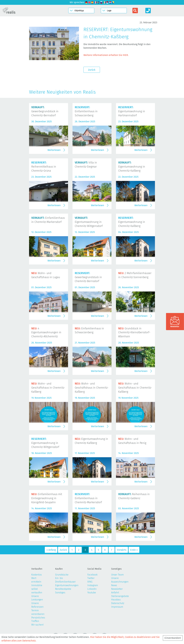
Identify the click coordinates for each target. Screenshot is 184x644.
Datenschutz (118, 603)
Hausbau (116, 600)
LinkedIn (92, 589)
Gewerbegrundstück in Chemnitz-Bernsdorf (45, 111)
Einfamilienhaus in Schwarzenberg (86, 111)
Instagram (93, 585)
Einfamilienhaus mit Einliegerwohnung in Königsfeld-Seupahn (47, 498)
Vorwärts (122, 550)
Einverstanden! (173, 638)
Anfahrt (115, 593)
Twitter (91, 578)
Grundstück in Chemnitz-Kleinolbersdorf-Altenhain (134, 333)
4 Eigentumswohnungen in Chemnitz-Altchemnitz (46, 333)
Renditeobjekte (63, 589)
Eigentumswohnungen (67, 585)
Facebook (92, 575)
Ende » (134, 550)
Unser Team (117, 575)
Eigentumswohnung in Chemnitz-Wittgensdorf (89, 222)
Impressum (117, 607)
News (114, 585)
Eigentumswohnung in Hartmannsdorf (132, 111)
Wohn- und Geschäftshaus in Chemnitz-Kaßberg (48, 388)
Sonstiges (60, 593)
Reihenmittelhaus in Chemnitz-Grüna (44, 167)
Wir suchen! (37, 625)
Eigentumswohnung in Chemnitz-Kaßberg (132, 167)
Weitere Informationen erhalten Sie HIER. (106, 55)
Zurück (92, 70)
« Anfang (51, 550)
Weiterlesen (54, 150)
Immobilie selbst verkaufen (37, 589)
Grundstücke (62, 575)
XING (90, 582)
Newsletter (117, 589)
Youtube (92, 593)
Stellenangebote (120, 596)
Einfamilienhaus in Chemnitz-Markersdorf (88, 498)
